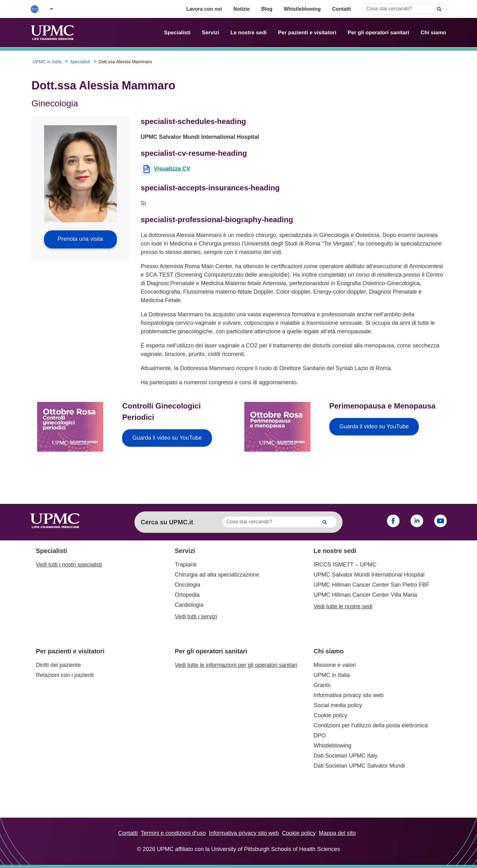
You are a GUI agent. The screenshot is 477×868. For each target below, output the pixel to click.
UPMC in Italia (332, 675)
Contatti (342, 9)
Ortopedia (187, 595)
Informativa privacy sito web (349, 695)
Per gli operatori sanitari (378, 33)
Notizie (241, 9)
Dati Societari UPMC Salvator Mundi (359, 766)
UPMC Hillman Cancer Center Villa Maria (365, 595)
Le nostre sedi (249, 33)
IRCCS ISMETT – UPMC (345, 565)
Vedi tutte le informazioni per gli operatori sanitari (236, 665)
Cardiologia (189, 605)
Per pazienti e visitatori (307, 33)
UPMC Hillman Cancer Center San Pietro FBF (372, 585)
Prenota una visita (80, 239)
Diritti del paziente (58, 665)
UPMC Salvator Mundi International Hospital (369, 575)
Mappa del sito (337, 833)
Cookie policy (330, 715)
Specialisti (177, 33)
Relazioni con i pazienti (65, 675)
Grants (322, 685)
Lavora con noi (204, 9)
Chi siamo (433, 33)
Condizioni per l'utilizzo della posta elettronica (371, 725)
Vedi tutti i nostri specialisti (69, 565)
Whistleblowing (302, 9)
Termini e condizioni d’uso (173, 833)
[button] (47, 9)
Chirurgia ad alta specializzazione (217, 575)
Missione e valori (335, 665)
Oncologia (187, 585)
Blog (267, 9)
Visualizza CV (172, 169)
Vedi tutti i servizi (196, 617)
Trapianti (186, 565)
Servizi (210, 33)
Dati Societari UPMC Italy (346, 756)
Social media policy (338, 705)
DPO (320, 736)
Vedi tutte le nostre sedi (343, 606)
